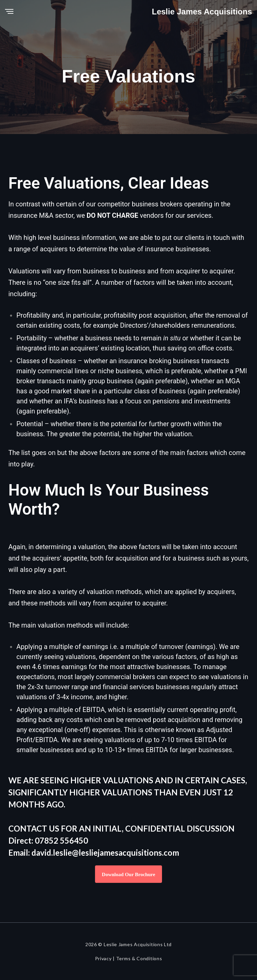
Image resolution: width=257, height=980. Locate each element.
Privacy (103, 958)
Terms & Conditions (139, 958)
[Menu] (9, 12)
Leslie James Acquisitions (202, 12)
